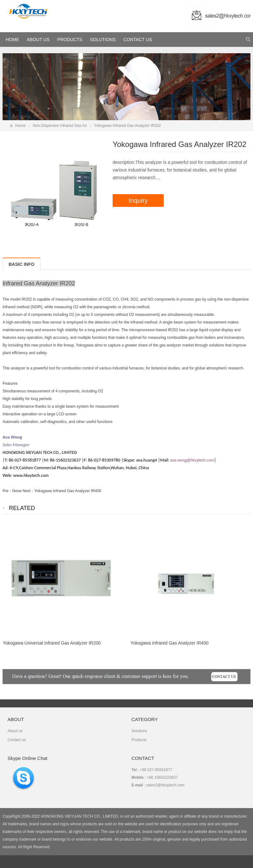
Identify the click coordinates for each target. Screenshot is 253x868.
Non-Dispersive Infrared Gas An (60, 126)
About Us (38, 40)
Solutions (103, 40)
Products (70, 40)
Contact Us (138, 40)
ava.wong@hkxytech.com (192, 460)
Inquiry (138, 201)
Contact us (16, 740)
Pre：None (13, 491)
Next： (29, 491)
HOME (12, 40)
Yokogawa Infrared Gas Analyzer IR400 (68, 491)
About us (15, 731)
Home (20, 126)
